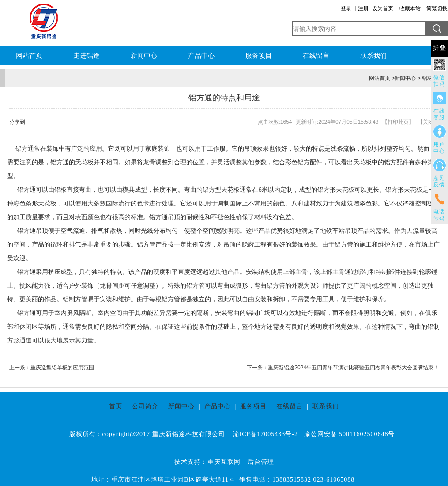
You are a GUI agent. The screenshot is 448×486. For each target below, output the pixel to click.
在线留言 (316, 55)
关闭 (428, 122)
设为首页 (383, 8)
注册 (363, 8)
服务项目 (259, 55)
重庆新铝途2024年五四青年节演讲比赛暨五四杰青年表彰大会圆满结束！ (353, 368)
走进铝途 (87, 55)
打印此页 (398, 122)
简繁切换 (437, 8)
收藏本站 (410, 8)
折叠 (440, 48)
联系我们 (373, 55)
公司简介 (145, 406)
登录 (346, 8)
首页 (116, 406)
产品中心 (201, 55)
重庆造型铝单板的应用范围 (62, 368)
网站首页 (29, 55)
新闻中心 (144, 55)
